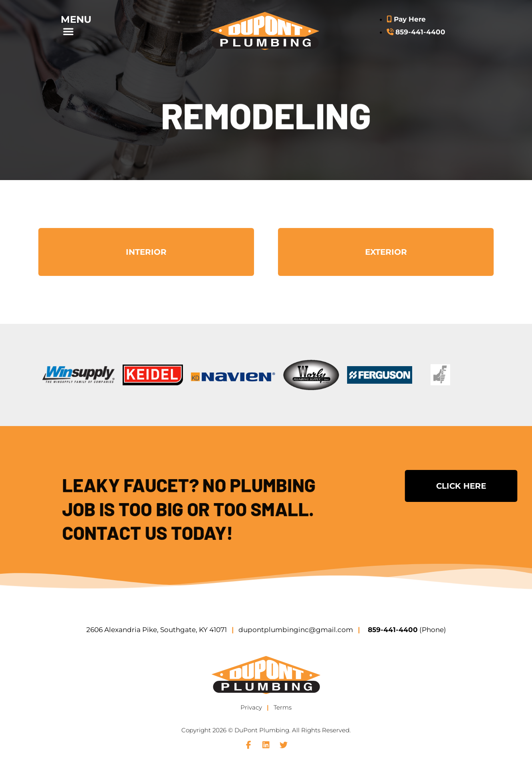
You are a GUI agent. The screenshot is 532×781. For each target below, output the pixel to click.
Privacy (251, 707)
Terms (283, 707)
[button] (86, 31)
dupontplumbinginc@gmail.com (296, 630)
